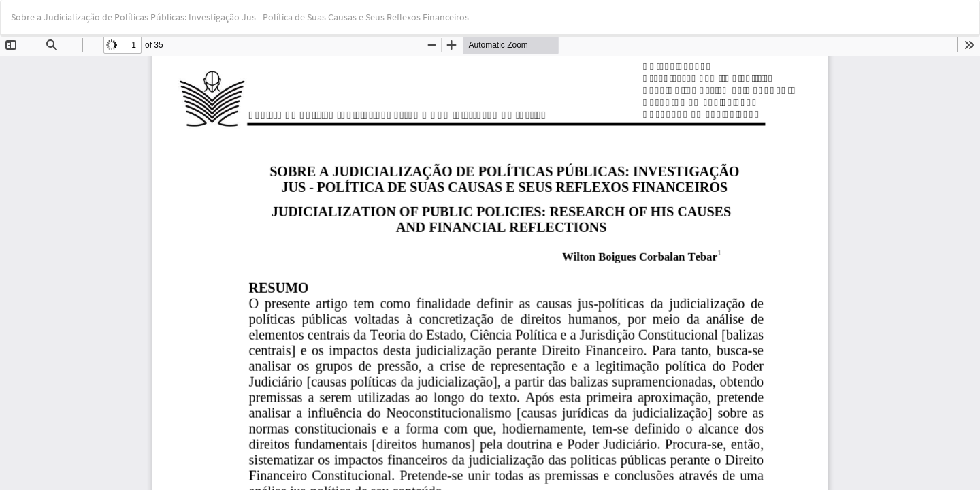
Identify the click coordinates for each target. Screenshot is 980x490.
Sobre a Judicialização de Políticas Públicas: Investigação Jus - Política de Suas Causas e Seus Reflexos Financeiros (240, 17)
